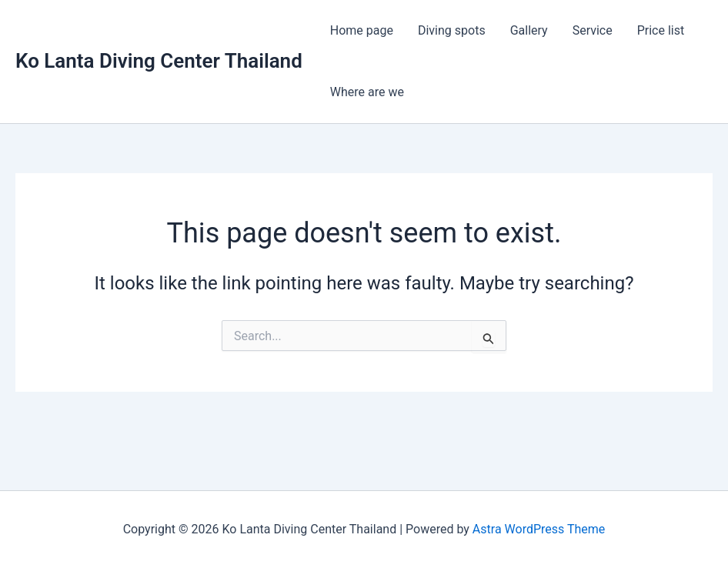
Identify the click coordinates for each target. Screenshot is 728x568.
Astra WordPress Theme (539, 529)
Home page (362, 30)
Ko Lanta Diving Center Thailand (159, 61)
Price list (661, 30)
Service (593, 30)
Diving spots (452, 30)
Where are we (367, 92)
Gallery (529, 30)
